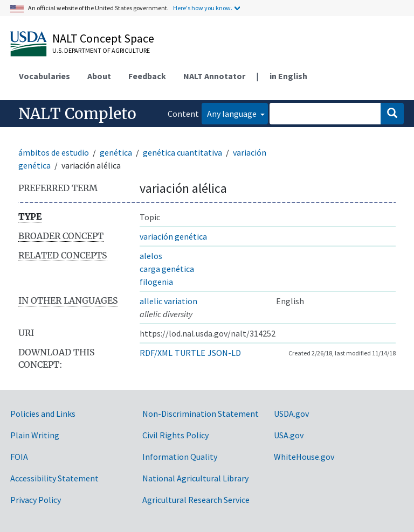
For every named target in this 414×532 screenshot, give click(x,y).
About (99, 76)
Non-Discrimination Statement (201, 414)
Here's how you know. (203, 8)
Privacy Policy (36, 500)
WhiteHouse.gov (304, 457)
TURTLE (190, 353)
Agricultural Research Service (196, 500)
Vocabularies (44, 76)
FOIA (19, 457)
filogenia (156, 282)
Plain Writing (35, 435)
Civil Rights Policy (175, 435)
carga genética (167, 269)
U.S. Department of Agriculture (101, 50)
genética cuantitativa (182, 152)
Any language (233, 114)
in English (288, 76)
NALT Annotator (214, 76)
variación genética (173, 236)
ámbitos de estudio (54, 152)
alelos (151, 256)
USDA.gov (291, 414)
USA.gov (289, 435)
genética (116, 152)
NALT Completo (77, 114)
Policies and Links (43, 414)
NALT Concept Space (103, 38)
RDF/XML (156, 353)
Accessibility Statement (54, 478)
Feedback (147, 76)
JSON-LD (224, 353)
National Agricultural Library (195, 478)
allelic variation (168, 301)
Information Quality (180, 457)
